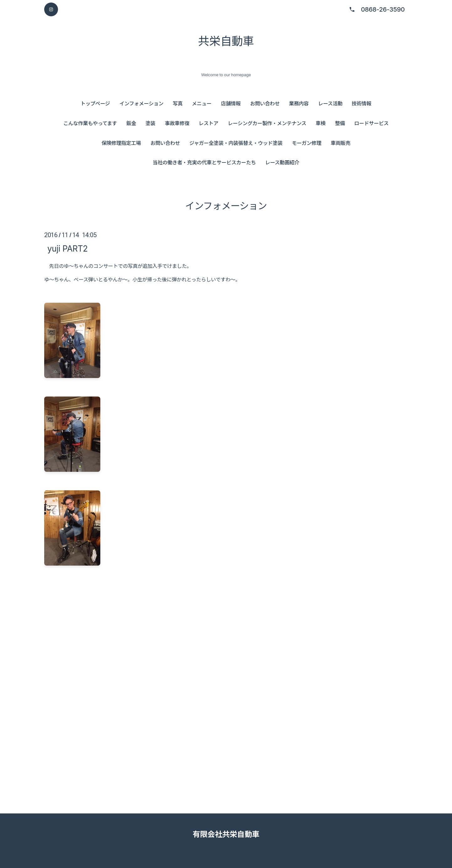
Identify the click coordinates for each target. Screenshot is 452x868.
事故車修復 (177, 123)
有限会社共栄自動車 (226, 834)
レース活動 (330, 104)
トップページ (95, 104)
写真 (178, 104)
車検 (321, 123)
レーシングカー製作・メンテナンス (267, 123)
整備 (340, 123)
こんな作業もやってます (90, 123)
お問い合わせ (265, 104)
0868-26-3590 (383, 9)
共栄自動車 (226, 41)
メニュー (202, 104)
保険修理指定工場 (121, 143)
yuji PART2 (68, 248)
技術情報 (362, 104)
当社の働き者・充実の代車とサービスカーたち (204, 162)
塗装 (150, 123)
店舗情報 (231, 104)
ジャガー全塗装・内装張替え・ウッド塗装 (236, 143)
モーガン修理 (307, 143)
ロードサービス (371, 123)
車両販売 (341, 143)
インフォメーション (141, 104)
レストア (209, 123)
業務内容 (299, 104)
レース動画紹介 (282, 162)
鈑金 (131, 123)
